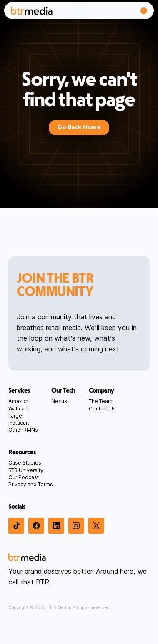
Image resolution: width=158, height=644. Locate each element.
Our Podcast (24, 477)
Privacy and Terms (31, 484)
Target (16, 416)
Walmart (18, 409)
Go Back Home (79, 127)
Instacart (19, 423)
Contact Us (102, 409)
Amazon (18, 401)
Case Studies (25, 463)
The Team (101, 401)
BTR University (26, 470)
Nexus (59, 401)
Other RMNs (23, 430)
